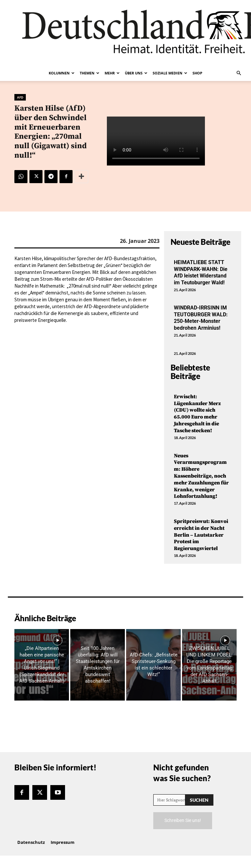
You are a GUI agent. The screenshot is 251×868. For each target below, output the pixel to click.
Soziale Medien (170, 73)
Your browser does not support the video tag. (156, 141)
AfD (20, 97)
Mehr (112, 73)
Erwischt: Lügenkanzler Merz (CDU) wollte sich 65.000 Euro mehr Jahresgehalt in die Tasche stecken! (197, 414)
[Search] (199, 800)
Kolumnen (62, 73)
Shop (197, 73)
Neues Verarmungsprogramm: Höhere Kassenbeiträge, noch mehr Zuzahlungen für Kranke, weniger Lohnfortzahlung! (201, 476)
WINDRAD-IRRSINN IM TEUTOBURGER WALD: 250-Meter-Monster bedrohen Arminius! (201, 318)
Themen (90, 73)
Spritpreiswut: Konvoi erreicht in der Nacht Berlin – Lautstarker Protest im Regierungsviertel (201, 535)
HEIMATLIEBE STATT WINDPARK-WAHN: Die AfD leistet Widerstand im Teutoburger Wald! (201, 272)
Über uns (136, 73)
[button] (239, 73)
